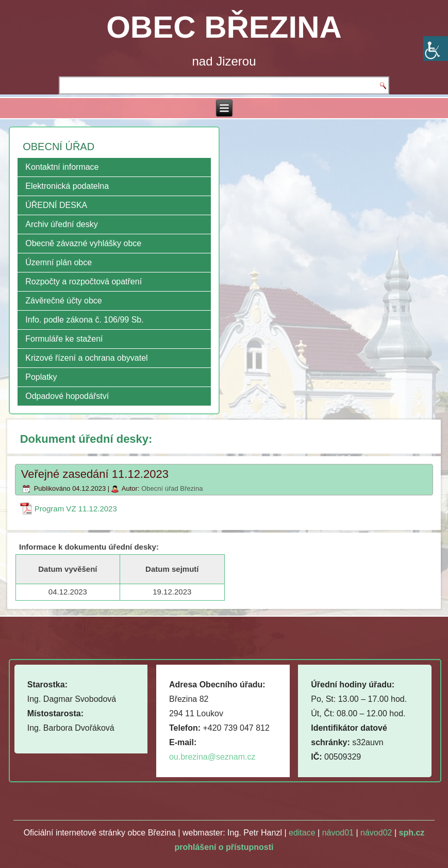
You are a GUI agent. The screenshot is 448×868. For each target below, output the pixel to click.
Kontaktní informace (62, 167)
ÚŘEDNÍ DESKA (56, 205)
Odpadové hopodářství (67, 396)
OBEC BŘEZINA (224, 27)
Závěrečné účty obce (64, 301)
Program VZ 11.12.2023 (76, 509)
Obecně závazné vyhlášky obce (83, 243)
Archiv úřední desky (62, 224)
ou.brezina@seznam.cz (212, 757)
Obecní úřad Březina (172, 488)
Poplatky (41, 377)
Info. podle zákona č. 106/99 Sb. (85, 320)
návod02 (376, 833)
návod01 (338, 833)
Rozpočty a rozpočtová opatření (84, 282)
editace (302, 833)
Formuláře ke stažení (64, 339)
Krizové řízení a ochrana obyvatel (86, 358)
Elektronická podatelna (67, 186)
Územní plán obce (59, 262)
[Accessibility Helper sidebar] (436, 49)
